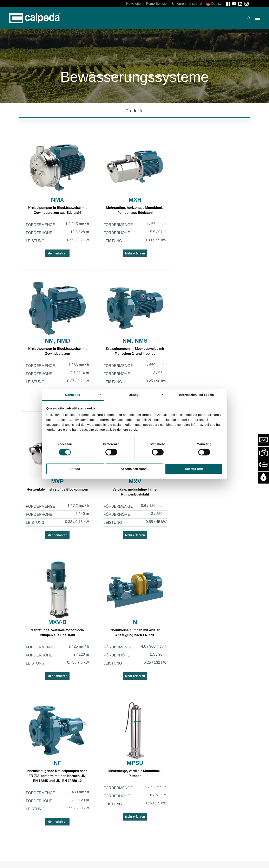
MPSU (57, 627)
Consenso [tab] (73, 395)
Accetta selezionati (134, 469)
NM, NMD (209, 200)
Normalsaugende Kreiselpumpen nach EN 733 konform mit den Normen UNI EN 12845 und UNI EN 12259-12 (209, 495)
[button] (257, 18)
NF (208, 482)
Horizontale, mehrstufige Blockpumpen (133, 349)
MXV (209, 341)
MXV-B (57, 482)
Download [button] (207, 827)
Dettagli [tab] (134, 395)
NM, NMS (57, 341)
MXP (133, 341)
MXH (133, 200)
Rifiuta (75, 469)
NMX (57, 200)
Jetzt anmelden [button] (55, 830)
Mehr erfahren (57, 254)
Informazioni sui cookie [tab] (196, 395)
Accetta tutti (194, 469)
